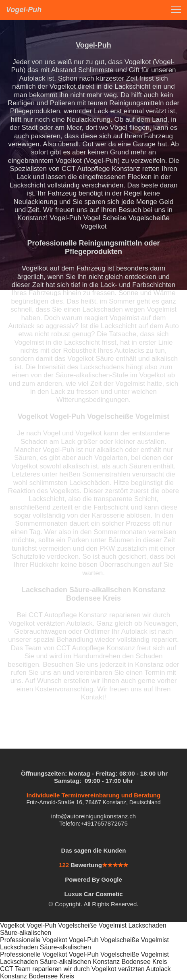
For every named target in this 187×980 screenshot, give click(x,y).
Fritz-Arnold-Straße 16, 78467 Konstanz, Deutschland (93, 802)
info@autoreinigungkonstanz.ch (93, 816)
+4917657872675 (104, 823)
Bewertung (86, 865)
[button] (176, 10)
